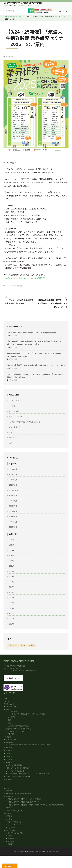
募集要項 (9, 808)
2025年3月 (13, 527)
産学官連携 (10, 836)
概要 (7, 709)
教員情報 (9, 779)
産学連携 (11, 838)
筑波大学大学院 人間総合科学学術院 (23, 3)
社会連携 (11, 841)
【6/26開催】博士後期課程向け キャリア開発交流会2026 (31, 333)
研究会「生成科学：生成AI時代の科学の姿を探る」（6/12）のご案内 (36, 365)
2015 (11, 598)
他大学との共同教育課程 (14, 765)
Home (5, 698)
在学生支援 (7, 814)
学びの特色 (10, 742)
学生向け (23, 645)
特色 (10, 723)
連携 (11, 443)
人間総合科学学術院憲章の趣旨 (19, 726)
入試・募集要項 (15, 427)
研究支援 (12, 438)
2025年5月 (13, 517)
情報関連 (9, 762)
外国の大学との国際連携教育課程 (17, 768)
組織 (10, 720)
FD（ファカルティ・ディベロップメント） (21, 732)
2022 (11, 561)
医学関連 (9, 759)
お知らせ (7, 701)
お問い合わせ (12, 678)
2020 (11, 571)
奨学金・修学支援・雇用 (14, 822)
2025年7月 (13, 506)
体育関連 (9, 751)
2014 (11, 603)
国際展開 (11, 844)
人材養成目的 (13, 712)
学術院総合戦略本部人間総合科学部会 (19, 729)
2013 (11, 608)
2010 (11, 624)
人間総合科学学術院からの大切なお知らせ (25, 422)
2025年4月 (13, 522)
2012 (11, 613)
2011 (11, 619)
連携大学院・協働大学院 (14, 833)
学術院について (9, 704)
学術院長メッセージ (13, 706)
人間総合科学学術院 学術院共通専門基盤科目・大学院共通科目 (30, 745)
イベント (9, 286)
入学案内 (7, 788)
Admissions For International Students (18, 794)
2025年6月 (13, 511)
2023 (11, 556)
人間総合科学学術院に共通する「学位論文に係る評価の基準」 (29, 773)
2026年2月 (13, 480)
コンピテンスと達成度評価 (15, 771)
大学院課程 (7, 737)
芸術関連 (9, 753)
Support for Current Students (15, 825)
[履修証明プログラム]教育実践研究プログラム (24, 802)
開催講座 (11, 734)
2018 (11, 582)
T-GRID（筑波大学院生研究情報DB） (19, 776)
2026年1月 (13, 485)
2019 (11, 577)
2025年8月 (13, 501)
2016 (11, 592)
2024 (11, 550)
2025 (11, 545)
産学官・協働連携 (10, 831)
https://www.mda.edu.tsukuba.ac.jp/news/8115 (23, 278)
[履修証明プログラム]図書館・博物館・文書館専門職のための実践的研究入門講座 (36, 805)
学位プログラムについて (14, 739)
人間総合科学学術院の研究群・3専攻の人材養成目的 (28, 714)
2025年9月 (13, 495)
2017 (11, 587)
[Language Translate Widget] (43, 12)
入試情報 (9, 791)
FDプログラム (14, 401)
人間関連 (9, 748)
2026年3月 (13, 474)
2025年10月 (13, 490)
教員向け (32, 645)
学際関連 (9, 756)
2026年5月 (13, 469)
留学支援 (12, 432)
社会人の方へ (10, 797)
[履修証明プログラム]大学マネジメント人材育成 (25, 799)
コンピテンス (13, 717)
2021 (11, 566)
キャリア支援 (14, 411)
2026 (11, 540)
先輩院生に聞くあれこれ (14, 811)
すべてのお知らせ (18, 286)
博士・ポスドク (13, 645)
